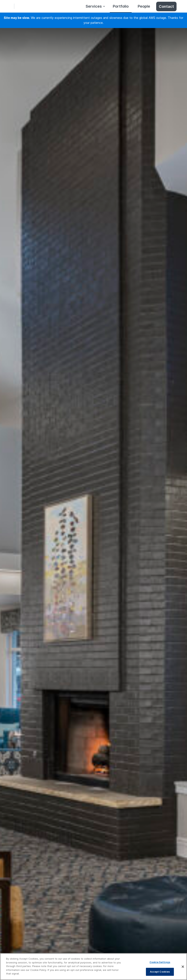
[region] (93, 967)
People (144, 6)
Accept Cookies (160, 972)
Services (94, 6)
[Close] (183, 967)
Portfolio (121, 6)
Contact (166, 6)
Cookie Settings (160, 962)
